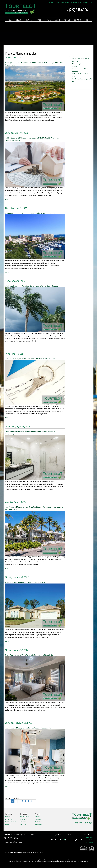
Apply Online (24, 819)
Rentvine (85, 840)
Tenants (48, 20)
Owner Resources (11, 822)
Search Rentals (25, 817)
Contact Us (78, 20)
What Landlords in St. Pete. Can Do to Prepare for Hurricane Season (31, 286)
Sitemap (91, 842)
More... (7, 124)
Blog (87, 20)
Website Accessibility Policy (81, 862)
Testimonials (39, 822)
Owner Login (77, 3)
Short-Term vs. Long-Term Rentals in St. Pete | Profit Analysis (29, 655)
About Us (67, 20)
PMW (63, 840)
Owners (39, 20)
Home (10, 20)
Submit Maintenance (63, 3)
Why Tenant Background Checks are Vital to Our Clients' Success (30, 359)
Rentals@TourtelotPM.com (66, 862)
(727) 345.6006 (78, 10)
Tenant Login (87, 3)
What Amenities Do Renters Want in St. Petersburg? (25, 582)
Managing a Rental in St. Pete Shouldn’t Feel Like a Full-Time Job (30, 213)
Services (19, 20)
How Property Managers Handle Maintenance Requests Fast (29, 728)
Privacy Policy (90, 837)
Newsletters (39, 824)
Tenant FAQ (24, 824)
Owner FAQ (9, 824)
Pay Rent (51, 3)
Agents (58, 20)
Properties (29, 20)
